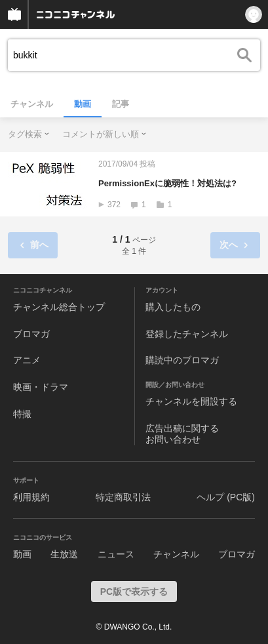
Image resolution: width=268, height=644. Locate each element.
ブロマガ (31, 334)
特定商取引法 (123, 497)
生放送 (64, 554)
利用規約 (31, 497)
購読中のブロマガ (182, 360)
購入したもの (173, 307)
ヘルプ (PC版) (226, 497)
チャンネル (32, 104)
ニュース (116, 554)
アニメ (27, 360)
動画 (83, 104)
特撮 (22, 414)
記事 (121, 104)
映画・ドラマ (41, 387)
